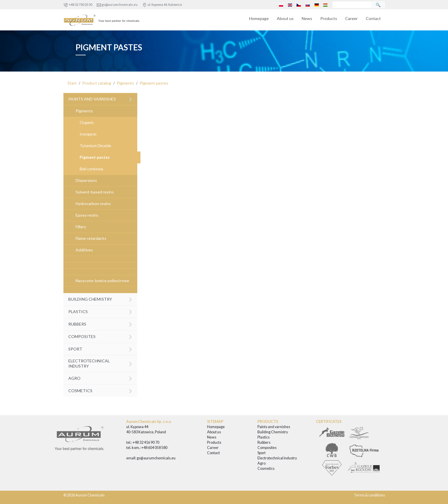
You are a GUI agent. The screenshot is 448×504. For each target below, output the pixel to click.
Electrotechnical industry (100, 363)
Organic (87, 122)
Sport (100, 348)
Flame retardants (91, 238)
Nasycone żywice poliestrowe (102, 281)
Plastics (100, 311)
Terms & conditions (369, 495)
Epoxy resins (87, 215)
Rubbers (100, 323)
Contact (373, 18)
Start (72, 83)
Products (329, 18)
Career (351, 18)
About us (285, 18)
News (307, 18)
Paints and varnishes (100, 99)
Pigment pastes (154, 83)
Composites (100, 336)
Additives (84, 250)
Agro (100, 378)
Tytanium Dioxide (95, 146)
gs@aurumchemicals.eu (120, 4)
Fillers (81, 227)
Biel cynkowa (91, 169)
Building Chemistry (100, 298)
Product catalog (97, 83)
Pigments (125, 83)
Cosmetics (100, 390)
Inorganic (88, 134)
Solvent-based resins (95, 192)
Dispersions (86, 180)
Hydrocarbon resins (93, 203)
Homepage (259, 18)
